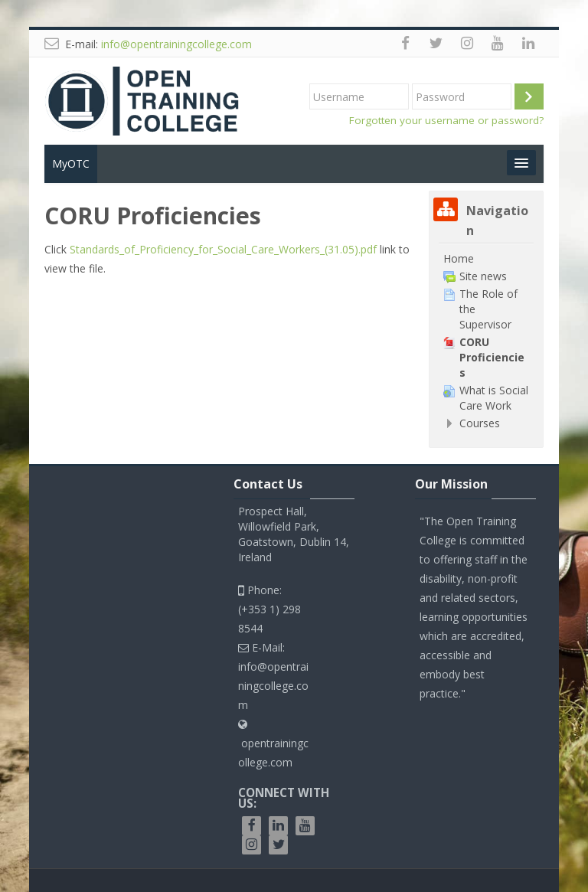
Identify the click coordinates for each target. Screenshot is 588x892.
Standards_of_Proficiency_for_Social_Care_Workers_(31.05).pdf (223, 249)
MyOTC (71, 163)
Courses (480, 423)
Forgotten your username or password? (446, 120)
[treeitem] (486, 259)
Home (459, 258)
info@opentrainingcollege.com (176, 44)
